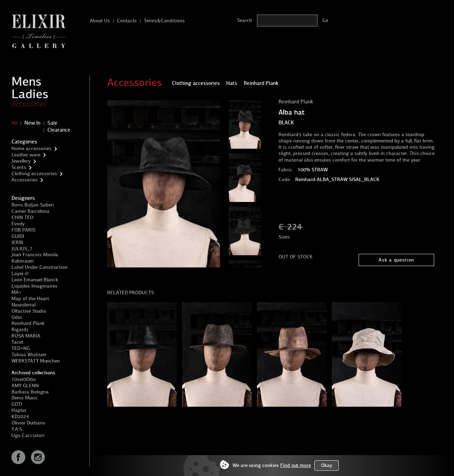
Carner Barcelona (30, 211)
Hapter (19, 410)
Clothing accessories (34, 174)
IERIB (17, 243)
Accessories (29, 104)
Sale (52, 123)
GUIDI (18, 236)
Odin (17, 317)
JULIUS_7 (22, 249)
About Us (100, 21)
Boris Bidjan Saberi (33, 205)
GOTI (17, 404)
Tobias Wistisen (29, 355)
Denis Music (25, 398)
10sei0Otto (24, 379)
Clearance (59, 130)
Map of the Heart (30, 299)
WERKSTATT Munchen (36, 361)
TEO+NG (21, 348)
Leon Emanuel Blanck (35, 280)
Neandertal (24, 305)
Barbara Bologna (30, 392)
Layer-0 (20, 274)
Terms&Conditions (164, 21)
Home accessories (32, 149)
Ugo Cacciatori (28, 435)
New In (32, 123)
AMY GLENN (25, 386)
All (14, 123)
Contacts (127, 21)
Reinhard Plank (28, 323)
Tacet (17, 342)
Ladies (30, 94)
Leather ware (26, 155)
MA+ (17, 292)
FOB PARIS (24, 230)
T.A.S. (17, 429)
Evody (18, 224)
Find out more (296, 465)
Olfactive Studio (29, 311)
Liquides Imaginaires (34, 286)
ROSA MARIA (26, 336)
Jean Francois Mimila (35, 255)
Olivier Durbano (28, 423)
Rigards (20, 330)
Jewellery (21, 161)
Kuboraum (23, 261)
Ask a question (396, 260)
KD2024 (20, 417)
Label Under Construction (40, 267)
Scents (19, 167)
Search (245, 20)
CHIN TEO (22, 217)
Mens (26, 81)
